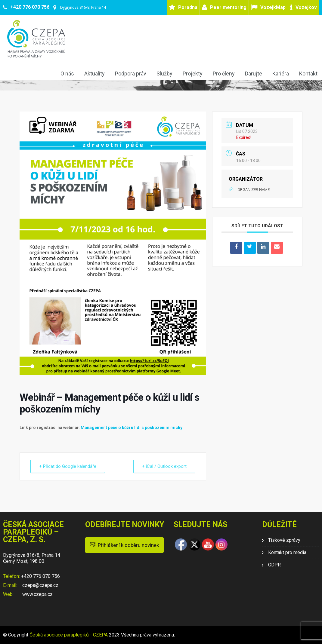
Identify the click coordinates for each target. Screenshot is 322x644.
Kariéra (281, 74)
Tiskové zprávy (284, 540)
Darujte (254, 74)
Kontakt (308, 74)
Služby (164, 74)
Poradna (188, 7)
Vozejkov (306, 7)
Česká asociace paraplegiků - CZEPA (69, 635)
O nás (67, 74)
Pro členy (224, 74)
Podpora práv (131, 74)
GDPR (274, 565)
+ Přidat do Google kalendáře (68, 466)
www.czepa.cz (37, 594)
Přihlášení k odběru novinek (124, 545)
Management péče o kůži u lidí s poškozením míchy (132, 428)
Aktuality (94, 74)
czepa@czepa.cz (40, 585)
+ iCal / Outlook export (164, 466)
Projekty (193, 74)
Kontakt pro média (287, 552)
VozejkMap (273, 7)
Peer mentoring (228, 7)
